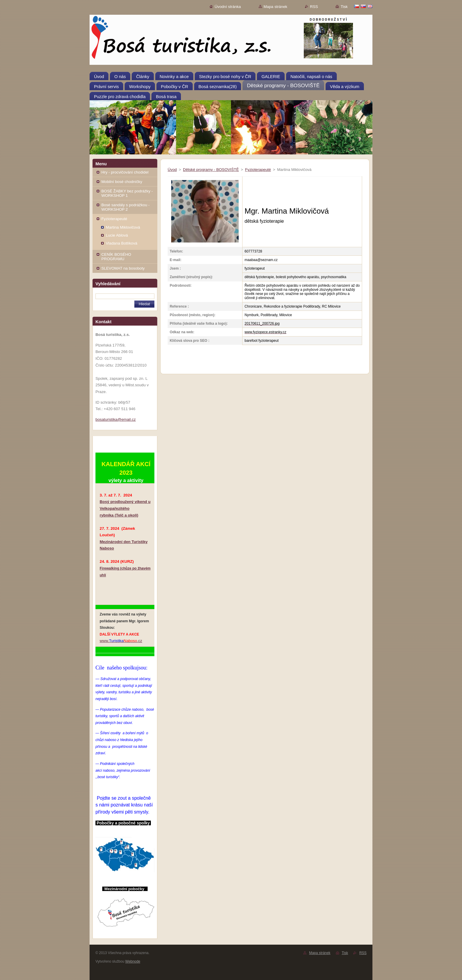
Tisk (344, 7)
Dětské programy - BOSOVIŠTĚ (211, 170)
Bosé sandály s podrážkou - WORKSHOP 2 (126, 207)
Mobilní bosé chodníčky (122, 182)
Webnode (133, 961)
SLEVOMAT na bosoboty (123, 268)
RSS (314, 7)
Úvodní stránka (228, 7)
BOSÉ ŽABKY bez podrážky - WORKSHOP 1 (127, 193)
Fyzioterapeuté (114, 219)
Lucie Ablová (117, 235)
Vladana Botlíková (122, 243)
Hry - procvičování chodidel (125, 172)
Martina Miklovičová (123, 227)
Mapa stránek (275, 7)
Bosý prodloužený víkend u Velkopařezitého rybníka (125, 508)
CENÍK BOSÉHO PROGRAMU (116, 257)
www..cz (121, 641)
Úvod (172, 170)
